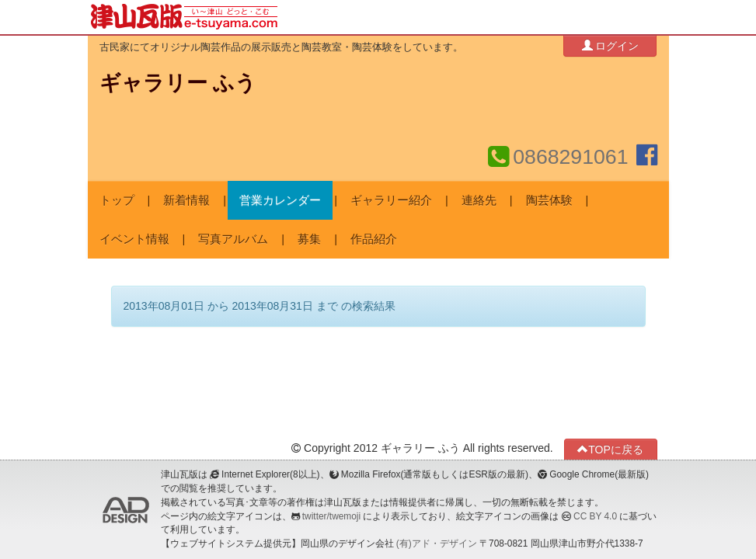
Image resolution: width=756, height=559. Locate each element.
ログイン (611, 45)
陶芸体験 (549, 200)
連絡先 (479, 200)
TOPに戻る (610, 449)
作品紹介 (374, 239)
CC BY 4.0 (595, 516)
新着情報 (186, 200)
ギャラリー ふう (178, 83)
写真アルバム (233, 239)
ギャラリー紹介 (391, 200)
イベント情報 (134, 239)
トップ (117, 200)
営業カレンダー (280, 200)
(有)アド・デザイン (437, 543)
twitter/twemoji (331, 516)
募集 (309, 239)
